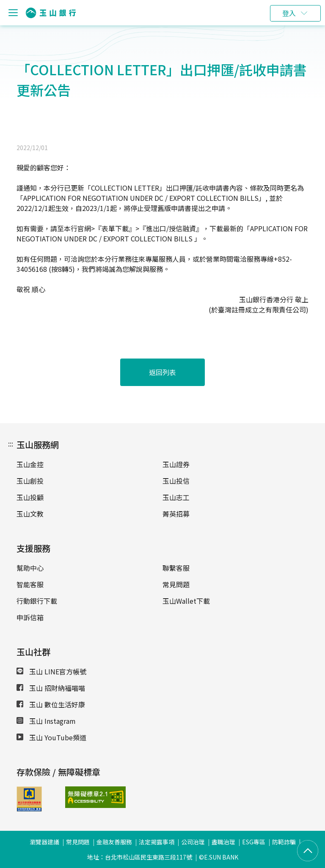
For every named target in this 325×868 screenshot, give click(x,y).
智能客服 (30, 584)
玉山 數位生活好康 (51, 704)
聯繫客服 (176, 568)
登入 (289, 13)
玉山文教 (30, 514)
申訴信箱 (30, 617)
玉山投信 (176, 481)
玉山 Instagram (46, 721)
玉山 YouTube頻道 (51, 737)
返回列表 (162, 372)
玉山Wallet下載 (186, 601)
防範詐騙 (284, 842)
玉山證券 (176, 464)
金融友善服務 (114, 842)
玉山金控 (30, 464)
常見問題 (176, 584)
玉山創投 (30, 481)
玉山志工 (176, 497)
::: (11, 444)
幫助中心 (30, 568)
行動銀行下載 (37, 601)
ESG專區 (254, 842)
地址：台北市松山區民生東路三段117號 (140, 857)
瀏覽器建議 (44, 842)
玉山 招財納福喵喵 (51, 688)
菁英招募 (176, 514)
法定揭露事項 (157, 842)
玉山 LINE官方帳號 (51, 671)
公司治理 (193, 842)
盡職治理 (223, 842)
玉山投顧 (30, 497)
